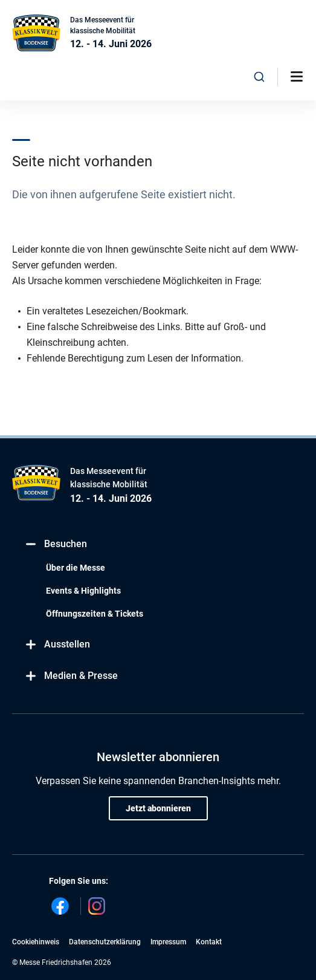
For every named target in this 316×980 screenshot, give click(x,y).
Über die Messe (76, 568)
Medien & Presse (71, 676)
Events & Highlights (83, 591)
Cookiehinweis (36, 942)
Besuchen (56, 544)
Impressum (168, 942)
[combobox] (259, 77)
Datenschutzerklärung (105, 942)
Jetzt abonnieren (158, 808)
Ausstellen (57, 645)
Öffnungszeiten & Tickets (95, 614)
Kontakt (209, 942)
